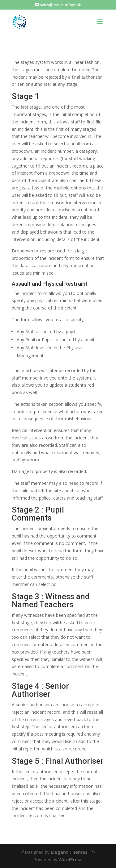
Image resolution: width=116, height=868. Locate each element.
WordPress (71, 860)
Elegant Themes (69, 852)
